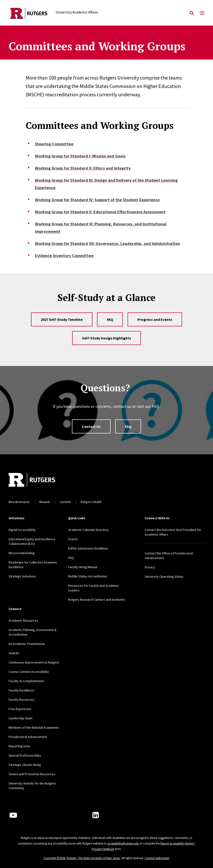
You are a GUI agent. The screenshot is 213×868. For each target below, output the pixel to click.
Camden (65, 502)
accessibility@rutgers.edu (123, 843)
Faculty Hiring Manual (83, 567)
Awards (14, 653)
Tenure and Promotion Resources (32, 774)
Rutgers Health (91, 502)
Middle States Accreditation (88, 576)
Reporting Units (19, 746)
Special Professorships (25, 755)
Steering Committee (54, 144)
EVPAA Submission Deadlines (88, 548)
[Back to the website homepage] (29, 13)
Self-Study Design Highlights (106, 338)
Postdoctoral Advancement (28, 737)
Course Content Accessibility (29, 672)
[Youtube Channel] (13, 815)
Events (73, 539)
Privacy (150, 567)
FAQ (110, 319)
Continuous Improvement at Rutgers (34, 662)
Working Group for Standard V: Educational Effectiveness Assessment (100, 212)
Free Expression (20, 709)
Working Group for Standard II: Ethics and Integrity (83, 168)
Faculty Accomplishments (26, 681)
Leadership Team (20, 718)
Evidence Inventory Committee (64, 256)
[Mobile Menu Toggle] (202, 13)
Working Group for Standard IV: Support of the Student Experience (97, 200)
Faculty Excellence (21, 690)
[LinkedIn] (96, 815)
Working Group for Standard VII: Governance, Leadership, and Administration (107, 243)
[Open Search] (192, 13)
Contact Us (91, 426)
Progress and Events (155, 319)
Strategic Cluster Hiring (25, 765)
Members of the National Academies (34, 727)
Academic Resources (23, 620)
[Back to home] (39, 480)
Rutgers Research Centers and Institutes (97, 600)
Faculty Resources (22, 700)
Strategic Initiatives (22, 576)
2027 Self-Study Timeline (62, 319)
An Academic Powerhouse (27, 644)
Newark (45, 502)
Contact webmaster (157, 858)
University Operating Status (164, 576)
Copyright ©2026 (54, 858)
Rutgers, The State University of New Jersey (93, 858)
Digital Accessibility (22, 530)
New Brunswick (19, 502)
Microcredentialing (22, 553)
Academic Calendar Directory (88, 530)
